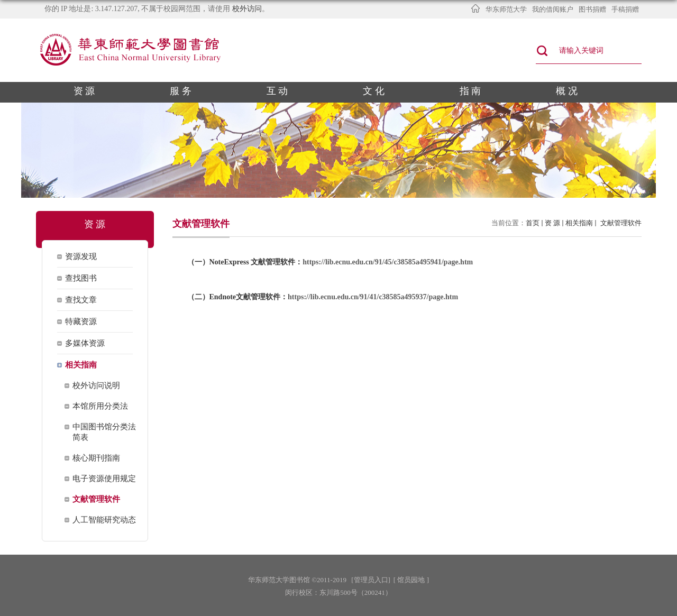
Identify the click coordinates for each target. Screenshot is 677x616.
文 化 (374, 91)
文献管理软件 (620, 223)
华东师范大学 (506, 9)
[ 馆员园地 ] (411, 580)
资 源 (84, 91)
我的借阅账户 (553, 9)
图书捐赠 (592, 9)
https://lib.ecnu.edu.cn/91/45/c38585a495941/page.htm (388, 262)
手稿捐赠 (625, 9)
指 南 (470, 91)
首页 (533, 223)
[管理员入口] (371, 580)
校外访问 (247, 9)
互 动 (277, 91)
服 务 (181, 91)
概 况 (567, 91)
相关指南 (579, 223)
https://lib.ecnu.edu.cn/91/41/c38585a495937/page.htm (373, 297)
